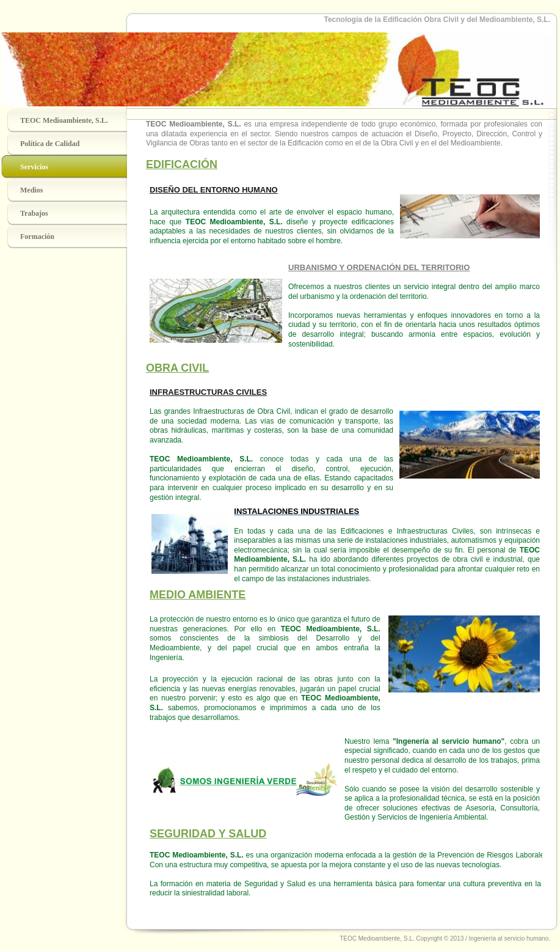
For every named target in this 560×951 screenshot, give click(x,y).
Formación (37, 237)
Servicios (34, 167)
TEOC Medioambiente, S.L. (64, 120)
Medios (31, 190)
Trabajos (34, 213)
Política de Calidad (50, 144)
